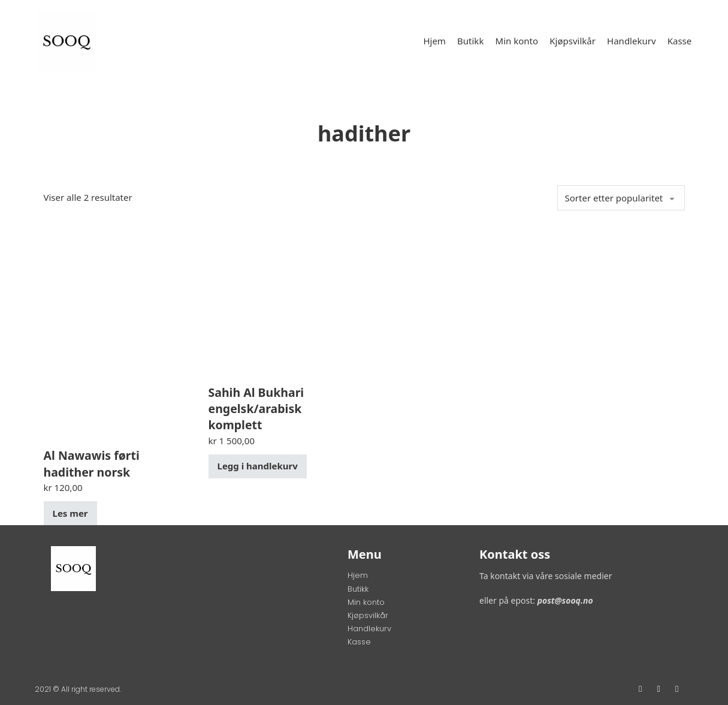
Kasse (680, 41)
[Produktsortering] (621, 198)
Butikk (470, 41)
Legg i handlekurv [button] (258, 466)
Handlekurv (631, 41)
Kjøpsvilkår (573, 41)
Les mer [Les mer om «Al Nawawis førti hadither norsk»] (70, 513)
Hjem (434, 41)
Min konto (517, 41)
